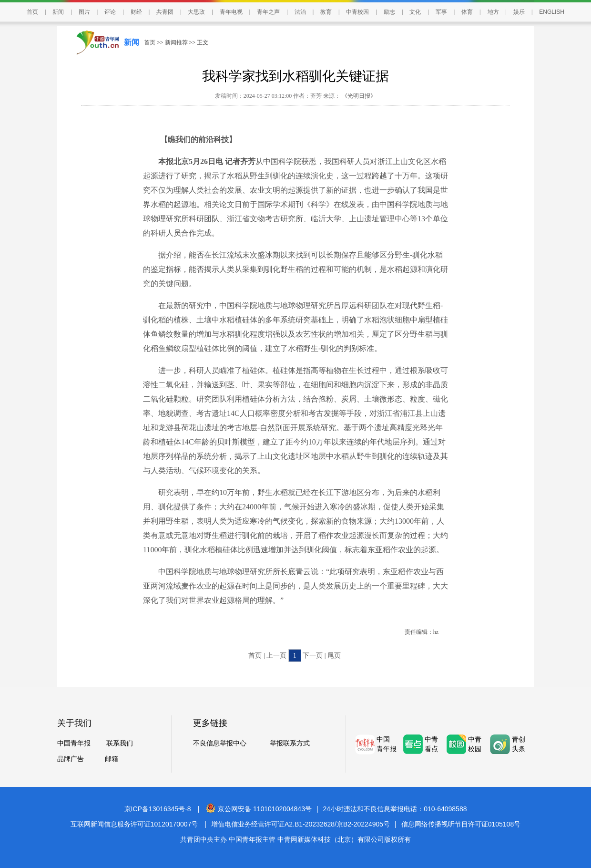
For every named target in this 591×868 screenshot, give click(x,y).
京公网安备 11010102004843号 (259, 809)
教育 (326, 12)
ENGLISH (552, 12)
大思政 (196, 12)
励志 (389, 12)
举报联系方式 (290, 743)
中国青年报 (74, 743)
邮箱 (112, 759)
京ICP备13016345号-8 (158, 809)
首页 (32, 12)
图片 (84, 12)
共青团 (165, 12)
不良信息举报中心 (220, 743)
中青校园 (357, 12)
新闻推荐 (176, 42)
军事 (441, 12)
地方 (493, 12)
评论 (110, 12)
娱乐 (519, 12)
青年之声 (268, 12)
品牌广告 (71, 759)
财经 (136, 12)
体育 (467, 12)
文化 (415, 12)
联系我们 (120, 743)
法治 (300, 12)
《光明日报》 (358, 96)
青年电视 (231, 12)
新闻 (58, 12)
